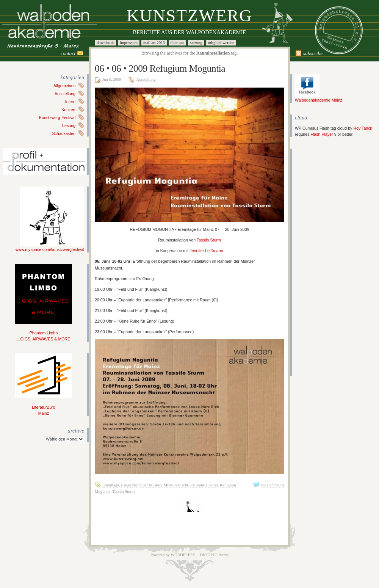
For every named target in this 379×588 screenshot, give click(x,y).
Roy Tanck (363, 128)
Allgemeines (64, 86)
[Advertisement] (318, 262)
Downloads (105, 43)
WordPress (183, 555)
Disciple (209, 555)
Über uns (177, 43)
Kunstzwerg (189, 16)
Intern (70, 102)
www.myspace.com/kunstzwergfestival (50, 247)
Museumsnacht (176, 485)
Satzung (196, 43)
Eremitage (111, 485)
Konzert (68, 110)
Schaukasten (64, 133)
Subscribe (313, 53)
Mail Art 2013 (154, 43)
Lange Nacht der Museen (141, 485)
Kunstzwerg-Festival (57, 118)
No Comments (273, 485)
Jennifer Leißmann (206, 251)
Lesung (69, 125)
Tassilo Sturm (209, 240)
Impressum (129, 43)
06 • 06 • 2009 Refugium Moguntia (160, 68)
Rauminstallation (204, 485)
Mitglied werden (221, 43)
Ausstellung (65, 94)
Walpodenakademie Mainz (319, 98)
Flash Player (322, 134)
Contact (68, 53)
